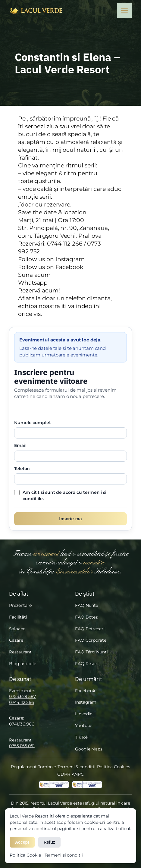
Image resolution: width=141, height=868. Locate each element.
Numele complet (33, 423)
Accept (22, 842)
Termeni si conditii (64, 855)
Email (20, 445)
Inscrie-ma (70, 519)
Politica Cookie (25, 855)
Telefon (22, 469)
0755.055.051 (22, 746)
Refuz (49, 842)
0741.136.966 (22, 724)
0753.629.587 (22, 696)
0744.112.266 (22, 702)
